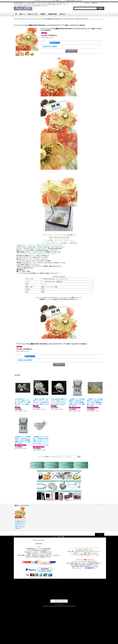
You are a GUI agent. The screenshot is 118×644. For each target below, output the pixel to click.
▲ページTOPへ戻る (59, 537)
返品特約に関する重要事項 (50, 47)
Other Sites (88, 3)
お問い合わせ (71, 51)
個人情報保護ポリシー (91, 568)
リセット (101, 505)
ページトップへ (100, 534)
